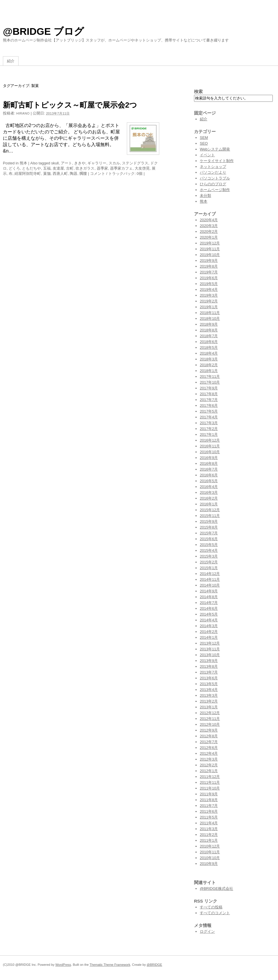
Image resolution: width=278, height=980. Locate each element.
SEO (204, 143)
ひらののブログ (213, 184)
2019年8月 (209, 266)
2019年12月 (210, 243)
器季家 (102, 168)
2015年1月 (209, 568)
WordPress (63, 965)
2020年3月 (209, 226)
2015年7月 (209, 533)
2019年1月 (209, 307)
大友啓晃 (142, 168)
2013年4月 (209, 690)
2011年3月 (209, 829)
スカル (114, 163)
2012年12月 (210, 713)
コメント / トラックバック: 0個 (116, 174)
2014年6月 (209, 608)
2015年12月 (210, 510)
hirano (23, 113)
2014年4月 (209, 620)
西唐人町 (60, 174)
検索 (198, 91)
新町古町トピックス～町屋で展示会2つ (70, 105)
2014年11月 (210, 579)
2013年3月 (209, 695)
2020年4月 (209, 220)
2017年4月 (209, 417)
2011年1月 (209, 840)
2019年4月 (209, 290)
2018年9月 (209, 324)
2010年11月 (210, 852)
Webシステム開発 (215, 149)
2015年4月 (209, 550)
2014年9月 (209, 591)
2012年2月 (209, 765)
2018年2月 (209, 365)
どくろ (14, 168)
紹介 (11, 61)
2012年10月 (210, 724)
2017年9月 (209, 388)
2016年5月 (209, 481)
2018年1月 (209, 371)
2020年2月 (209, 232)
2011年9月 (209, 794)
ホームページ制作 (215, 190)
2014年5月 (209, 614)
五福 (47, 168)
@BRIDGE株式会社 (216, 889)
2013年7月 (209, 672)
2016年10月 (210, 452)
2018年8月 (209, 330)
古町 (70, 168)
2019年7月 (209, 272)
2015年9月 (209, 521)
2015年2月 (209, 562)
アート (66, 163)
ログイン (207, 931)
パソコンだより (213, 172)
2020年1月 (209, 237)
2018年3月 (209, 359)
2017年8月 (209, 394)
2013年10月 (210, 655)
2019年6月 (209, 278)
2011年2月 (209, 835)
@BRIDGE (154, 965)
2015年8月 (209, 527)
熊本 (23, 163)
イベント (207, 155)
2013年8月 (209, 666)
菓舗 (47, 174)
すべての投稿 (211, 907)
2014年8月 (209, 597)
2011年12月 (210, 777)
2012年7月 (209, 742)
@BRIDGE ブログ (43, 31)
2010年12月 (210, 846)
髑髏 (83, 174)
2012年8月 (209, 736)
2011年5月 (209, 817)
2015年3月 (209, 556)
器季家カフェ (121, 168)
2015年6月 (209, 539)
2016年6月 (209, 475)
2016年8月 (209, 463)
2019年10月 (210, 255)
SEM (204, 138)
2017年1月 (209, 434)
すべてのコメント (215, 913)
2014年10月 (210, 585)
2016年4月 (209, 487)
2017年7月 (209, 400)
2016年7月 (209, 469)
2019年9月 (209, 261)
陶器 (74, 174)
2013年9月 (209, 661)
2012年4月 (209, 753)
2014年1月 (209, 637)
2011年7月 (209, 806)
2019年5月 (209, 284)
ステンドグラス (135, 163)
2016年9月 (209, 458)
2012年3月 (209, 759)
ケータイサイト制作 (217, 161)
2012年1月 (209, 771)
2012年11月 (210, 719)
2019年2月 (209, 301)
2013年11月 (210, 649)
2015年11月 (210, 516)
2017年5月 (209, 411)
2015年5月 (209, 545)
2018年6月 (209, 342)
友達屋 (58, 168)
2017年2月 (209, 429)
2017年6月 (209, 405)
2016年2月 (209, 498)
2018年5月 (209, 347)
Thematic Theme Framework (110, 965)
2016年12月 (210, 440)
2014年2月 (209, 632)
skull (55, 163)
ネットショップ (213, 167)
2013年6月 (209, 678)
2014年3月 (209, 626)
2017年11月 (210, 376)
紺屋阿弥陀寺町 (28, 174)
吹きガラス (85, 168)
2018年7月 (209, 336)
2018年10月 (210, 318)
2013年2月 (209, 701)
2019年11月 (210, 249)
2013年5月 (209, 684)
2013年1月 (209, 707)
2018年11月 (210, 313)
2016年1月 (209, 504)
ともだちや (31, 168)
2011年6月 (209, 811)
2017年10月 (210, 382)
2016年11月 (210, 446)
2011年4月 (209, 823)
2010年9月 (209, 864)
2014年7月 (209, 603)
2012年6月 (209, 748)
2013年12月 (210, 643)
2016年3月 (209, 492)
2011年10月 (210, 788)
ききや (80, 163)
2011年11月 (210, 782)
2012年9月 (209, 730)
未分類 (205, 196)
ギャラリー (97, 163)
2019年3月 (209, 295)
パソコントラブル (215, 178)
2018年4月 (209, 353)
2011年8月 (209, 800)
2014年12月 (210, 574)
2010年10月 (210, 858)
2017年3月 (209, 423)
